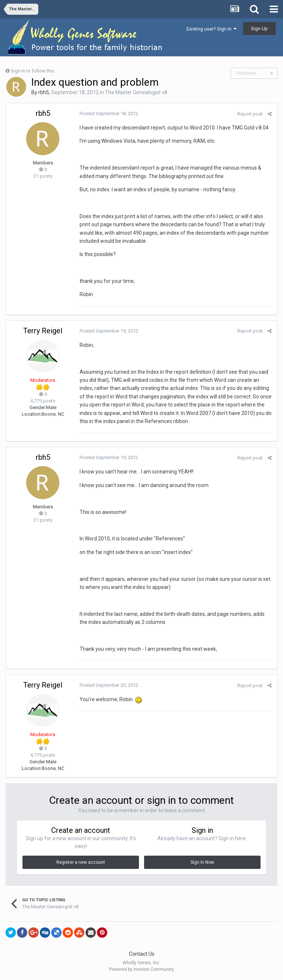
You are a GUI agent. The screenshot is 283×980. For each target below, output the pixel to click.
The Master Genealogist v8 (136, 92)
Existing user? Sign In (212, 29)
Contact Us (142, 954)
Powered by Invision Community (141, 969)
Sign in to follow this (32, 71)
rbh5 (44, 92)
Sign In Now (202, 862)
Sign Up (259, 29)
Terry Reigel (43, 331)
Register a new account (81, 862)
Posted (109, 113)
